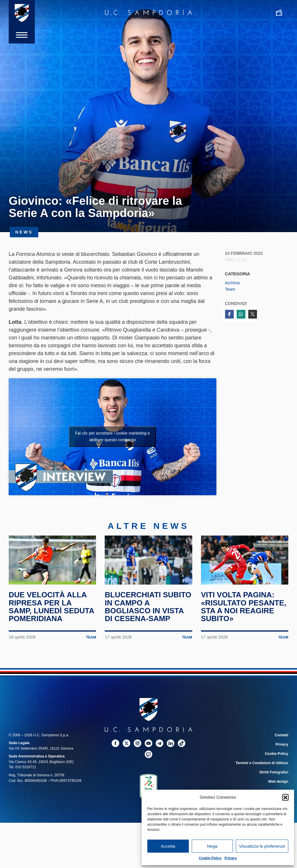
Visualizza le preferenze (262, 846)
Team (230, 289)
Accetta (168, 846)
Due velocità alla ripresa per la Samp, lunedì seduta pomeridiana (51, 607)
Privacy (231, 858)
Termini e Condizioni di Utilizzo (262, 763)
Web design (278, 782)
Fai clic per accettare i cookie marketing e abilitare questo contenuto (113, 436)
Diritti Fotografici (274, 772)
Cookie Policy (210, 858)
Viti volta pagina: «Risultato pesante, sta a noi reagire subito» (244, 607)
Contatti (281, 735)
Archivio (233, 283)
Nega (212, 846)
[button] (285, 797)
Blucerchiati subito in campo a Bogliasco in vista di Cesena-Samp (148, 607)
